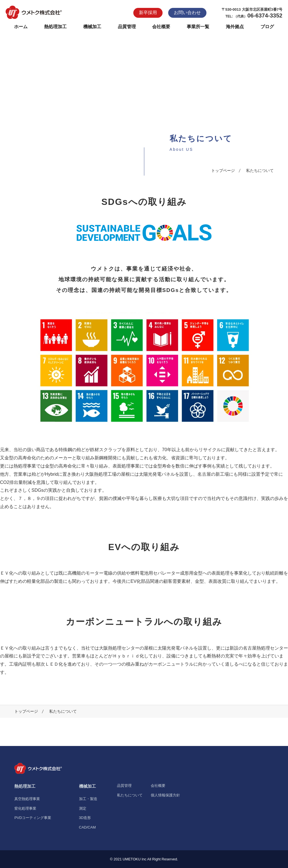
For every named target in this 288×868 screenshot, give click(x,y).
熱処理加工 (55, 27)
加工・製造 (88, 799)
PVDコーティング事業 (33, 818)
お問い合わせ (187, 13)
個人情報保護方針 (165, 795)
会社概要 (161, 27)
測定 (83, 808)
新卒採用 (148, 13)
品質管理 (127, 27)
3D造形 (85, 818)
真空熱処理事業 (27, 799)
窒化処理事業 (25, 808)
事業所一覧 (198, 27)
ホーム (21, 27)
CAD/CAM (87, 827)
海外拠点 (235, 27)
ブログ (267, 27)
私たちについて (130, 795)
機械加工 (92, 27)
